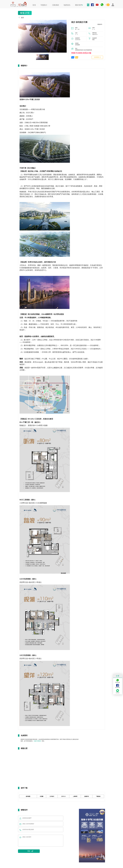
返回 (21, 18)
